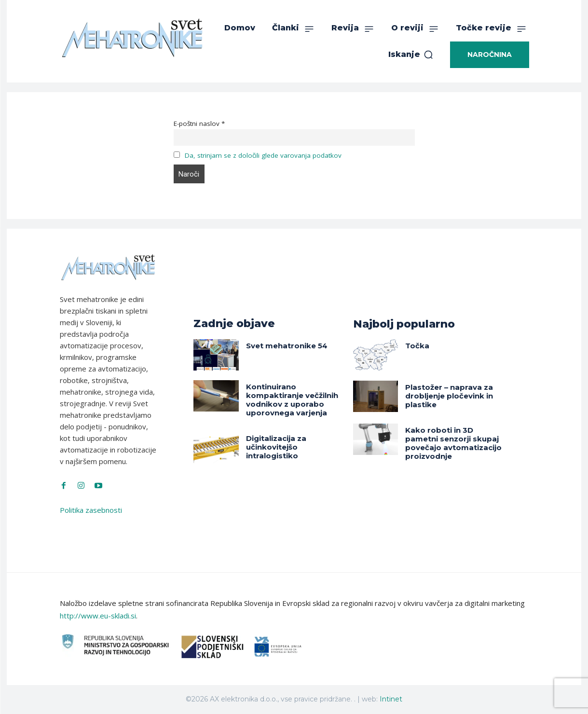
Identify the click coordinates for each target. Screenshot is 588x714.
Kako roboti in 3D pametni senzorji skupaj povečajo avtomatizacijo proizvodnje (453, 443)
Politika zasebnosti (91, 510)
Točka (417, 346)
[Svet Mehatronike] (132, 38)
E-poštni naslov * (199, 124)
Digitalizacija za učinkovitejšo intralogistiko (276, 447)
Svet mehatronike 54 (287, 346)
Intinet (391, 699)
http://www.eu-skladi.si (98, 616)
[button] (411, 55)
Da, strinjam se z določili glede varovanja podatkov (263, 155)
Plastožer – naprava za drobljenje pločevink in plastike (449, 396)
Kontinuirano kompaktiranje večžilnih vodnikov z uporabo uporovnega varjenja (292, 400)
